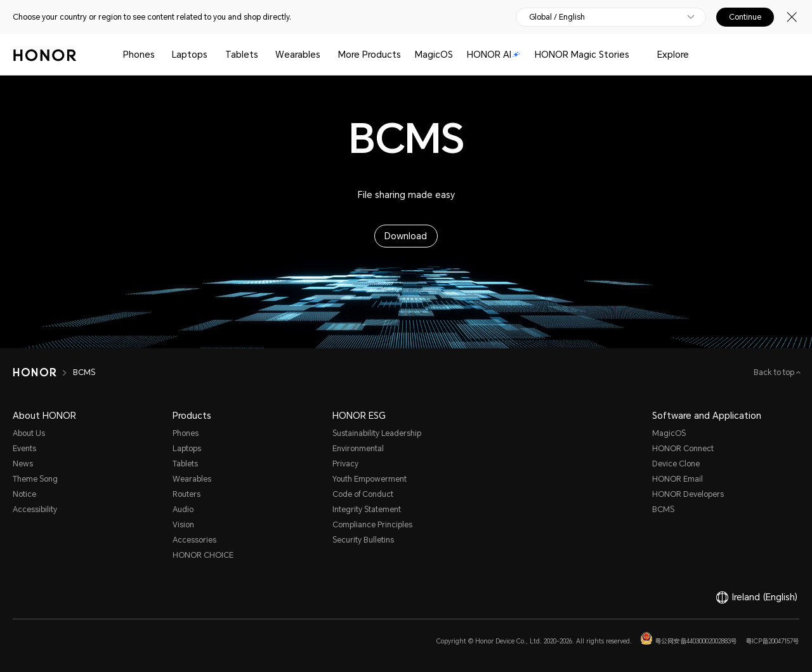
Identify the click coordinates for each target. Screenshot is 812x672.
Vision (183, 525)
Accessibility (35, 510)
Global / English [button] (557, 17)
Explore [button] (673, 55)
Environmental (358, 449)
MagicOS (434, 55)
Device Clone (676, 464)
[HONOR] (43, 372)
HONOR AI (494, 55)
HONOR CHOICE (203, 555)
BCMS (663, 510)
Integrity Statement (367, 510)
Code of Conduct (363, 494)
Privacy (345, 464)
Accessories (194, 540)
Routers (187, 494)
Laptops (190, 55)
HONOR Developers (688, 494)
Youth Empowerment (370, 479)
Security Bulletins (363, 540)
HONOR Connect (683, 449)
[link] (22, 600)
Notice (24, 494)
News (23, 464)
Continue (745, 17)
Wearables (298, 55)
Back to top (775, 372)
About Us (29, 433)
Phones (139, 55)
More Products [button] (370, 55)
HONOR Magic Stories (582, 55)
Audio (183, 510)
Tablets (242, 55)
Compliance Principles (372, 525)
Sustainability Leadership (377, 433)
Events (24, 449)
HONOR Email (678, 479)
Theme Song (35, 479)
